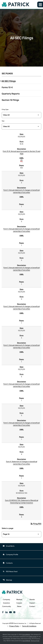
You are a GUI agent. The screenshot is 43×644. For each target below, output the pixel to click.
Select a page (8, 528)
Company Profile (10, 554)
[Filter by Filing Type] (21, 115)
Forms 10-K (7, 87)
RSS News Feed (10, 571)
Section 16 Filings (10, 100)
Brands (32, 600)
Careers (19, 603)
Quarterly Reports (11, 94)
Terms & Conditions (29, 626)
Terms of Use (35, 641)
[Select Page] (21, 534)
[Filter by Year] (21, 127)
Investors (6, 603)
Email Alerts (9, 546)
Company (6, 600)
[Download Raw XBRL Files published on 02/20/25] (22, 161)
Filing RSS (36, 524)
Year (3, 121)
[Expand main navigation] (40, 4)
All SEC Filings (9, 81)
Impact (32, 603)
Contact (32, 606)
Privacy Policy (14, 626)
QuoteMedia (26, 634)
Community (6, 606)
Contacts (8, 563)
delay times (33, 637)
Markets (19, 600)
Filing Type (5, 109)
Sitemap (7, 580)
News (19, 606)
